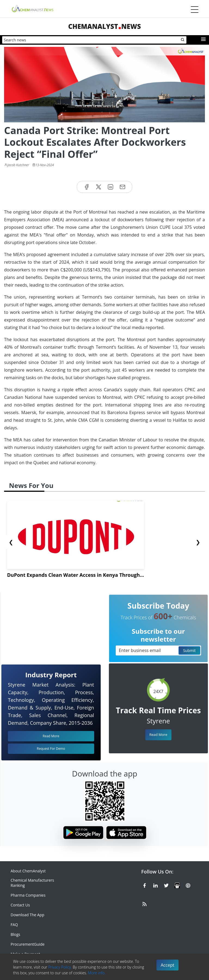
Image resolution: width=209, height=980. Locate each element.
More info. (97, 973)
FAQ (14, 925)
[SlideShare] (177, 885)
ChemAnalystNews (104, 26)
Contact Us (20, 905)
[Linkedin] (155, 885)
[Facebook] (145, 885)
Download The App (27, 915)
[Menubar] (195, 10)
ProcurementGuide (28, 944)
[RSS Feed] (145, 903)
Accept (168, 965)
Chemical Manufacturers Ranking (32, 883)
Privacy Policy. (60, 967)
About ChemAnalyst (28, 871)
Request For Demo (51, 749)
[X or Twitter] (166, 885)
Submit (189, 650)
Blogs (15, 934)
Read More (158, 735)
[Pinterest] (188, 885)
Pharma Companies (28, 895)
